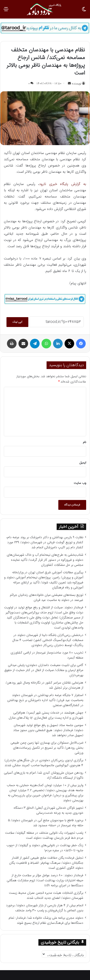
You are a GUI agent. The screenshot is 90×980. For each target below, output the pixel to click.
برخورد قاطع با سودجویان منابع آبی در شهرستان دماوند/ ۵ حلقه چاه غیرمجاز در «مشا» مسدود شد (46, 823)
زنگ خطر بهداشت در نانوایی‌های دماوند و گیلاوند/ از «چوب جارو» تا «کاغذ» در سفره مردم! (45, 848)
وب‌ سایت (80, 483)
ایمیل (83, 463)
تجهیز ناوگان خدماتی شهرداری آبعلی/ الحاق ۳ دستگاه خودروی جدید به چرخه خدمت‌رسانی (48, 810)
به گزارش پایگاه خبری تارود (63, 184)
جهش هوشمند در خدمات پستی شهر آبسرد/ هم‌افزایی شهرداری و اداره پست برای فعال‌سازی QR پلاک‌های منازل (46, 715)
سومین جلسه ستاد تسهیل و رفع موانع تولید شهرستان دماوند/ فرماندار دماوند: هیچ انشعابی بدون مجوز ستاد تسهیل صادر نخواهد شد (48, 730)
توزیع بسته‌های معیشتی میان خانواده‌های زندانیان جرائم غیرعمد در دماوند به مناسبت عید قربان (47, 598)
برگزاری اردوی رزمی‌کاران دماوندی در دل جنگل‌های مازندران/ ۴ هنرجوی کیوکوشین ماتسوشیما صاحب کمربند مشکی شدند (44, 763)
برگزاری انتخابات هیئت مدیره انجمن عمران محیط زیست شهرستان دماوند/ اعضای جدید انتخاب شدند (46, 895)
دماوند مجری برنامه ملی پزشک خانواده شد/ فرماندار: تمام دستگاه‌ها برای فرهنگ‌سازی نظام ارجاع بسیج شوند (46, 920)
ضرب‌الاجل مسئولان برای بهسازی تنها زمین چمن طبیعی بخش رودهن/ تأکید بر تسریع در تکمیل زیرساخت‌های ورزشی (47, 748)
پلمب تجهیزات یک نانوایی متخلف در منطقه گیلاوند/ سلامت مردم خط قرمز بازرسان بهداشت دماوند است (44, 835)
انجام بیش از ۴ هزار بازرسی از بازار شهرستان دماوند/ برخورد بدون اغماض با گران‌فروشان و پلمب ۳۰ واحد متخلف (45, 908)
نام (84, 442)
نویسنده (77, 83)
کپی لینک (17, 322)
